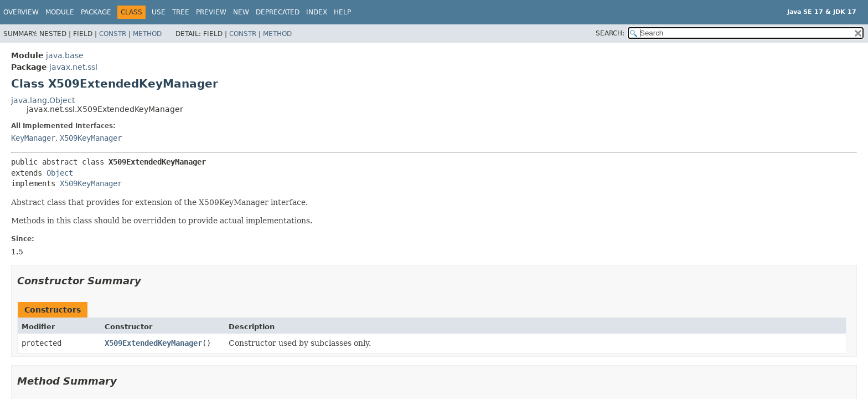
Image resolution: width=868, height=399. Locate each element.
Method (147, 34)
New (241, 12)
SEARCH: (610, 33)
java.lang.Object (43, 100)
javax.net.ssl (73, 67)
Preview (211, 12)
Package (96, 12)
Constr (113, 34)
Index (317, 12)
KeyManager (33, 138)
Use (159, 12)
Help (342, 12)
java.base (65, 55)
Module (60, 12)
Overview (21, 12)
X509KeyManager (91, 138)
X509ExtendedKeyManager (153, 343)
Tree (181, 12)
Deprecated (278, 12)
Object (60, 173)
